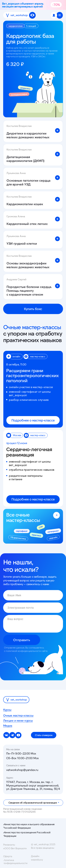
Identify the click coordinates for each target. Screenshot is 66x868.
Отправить (22, 640)
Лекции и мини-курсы (18, 721)
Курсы (7, 710)
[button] (60, 15)
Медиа (8, 726)
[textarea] (33, 624)
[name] (33, 595)
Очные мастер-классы (18, 716)
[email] (33, 608)
